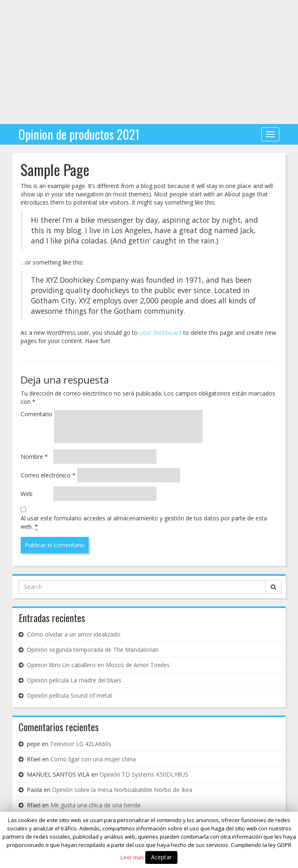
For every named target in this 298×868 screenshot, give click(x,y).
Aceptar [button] (161, 857)
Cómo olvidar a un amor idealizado (74, 634)
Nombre (34, 457)
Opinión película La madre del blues (74, 680)
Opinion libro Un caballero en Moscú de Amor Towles (98, 665)
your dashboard (161, 333)
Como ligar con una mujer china (93, 759)
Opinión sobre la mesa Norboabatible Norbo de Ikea (122, 790)
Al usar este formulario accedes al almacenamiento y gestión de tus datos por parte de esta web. (144, 522)
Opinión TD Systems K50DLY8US (144, 774)
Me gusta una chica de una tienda (95, 805)
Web (27, 494)
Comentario (37, 414)
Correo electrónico (48, 475)
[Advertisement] (149, 62)
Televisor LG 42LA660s (81, 744)
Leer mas (132, 857)
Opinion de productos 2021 (79, 134)
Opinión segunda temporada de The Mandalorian (93, 650)
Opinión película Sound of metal (69, 695)
